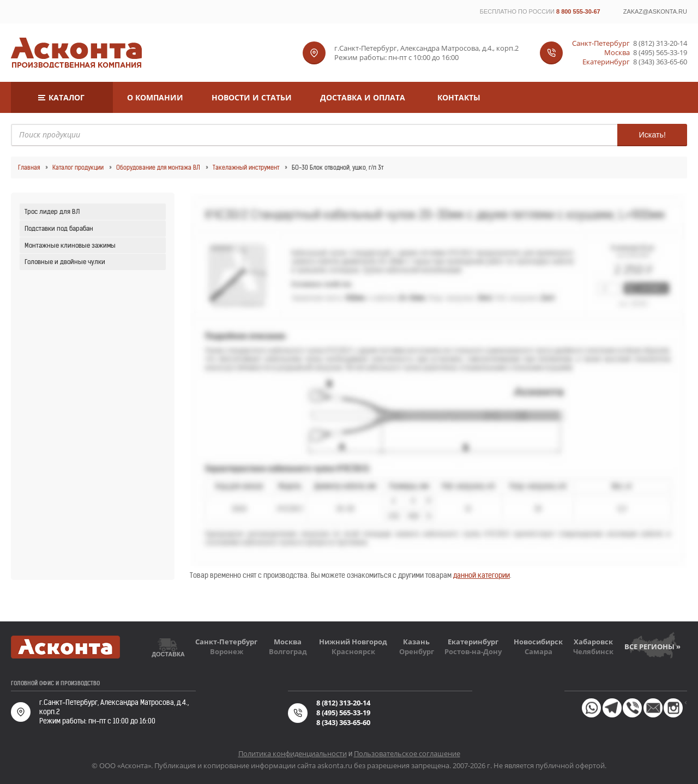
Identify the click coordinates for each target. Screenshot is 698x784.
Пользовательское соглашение (407, 753)
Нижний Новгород (353, 642)
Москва (288, 642)
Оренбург (417, 651)
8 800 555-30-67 (578, 11)
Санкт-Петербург (226, 642)
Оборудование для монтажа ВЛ (158, 167)
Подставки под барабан (59, 228)
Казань (416, 642)
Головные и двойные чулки (65, 262)
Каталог (67, 97)
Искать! (652, 135)
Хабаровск (593, 642)
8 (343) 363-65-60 (660, 62)
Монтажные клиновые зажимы (70, 245)
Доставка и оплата (363, 97)
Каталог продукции (78, 167)
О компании (155, 97)
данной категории (482, 575)
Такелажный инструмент (246, 167)
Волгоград (288, 651)
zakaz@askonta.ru (655, 11)
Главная (29, 167)
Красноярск (353, 651)
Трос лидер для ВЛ (52, 211)
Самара (538, 651)
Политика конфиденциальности (293, 753)
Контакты (459, 97)
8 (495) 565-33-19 (660, 53)
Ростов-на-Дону (473, 651)
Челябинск (593, 651)
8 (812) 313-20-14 (660, 43)
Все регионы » (652, 647)
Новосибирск (538, 642)
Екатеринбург (473, 642)
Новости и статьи (252, 97)
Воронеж (227, 651)
